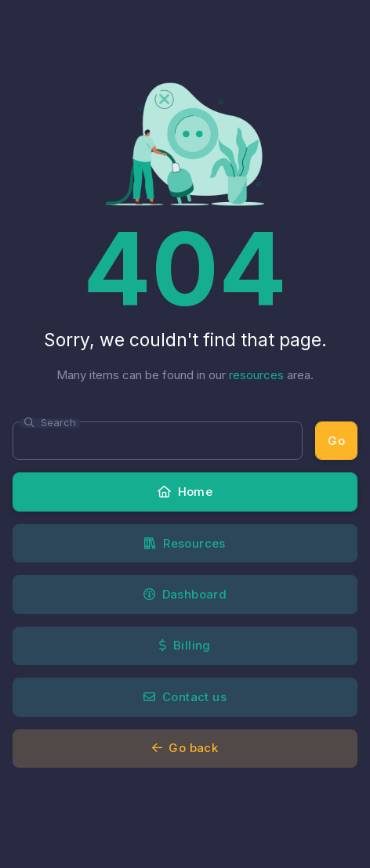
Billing (185, 645)
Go (336, 441)
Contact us (185, 697)
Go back (185, 748)
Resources (185, 543)
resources (256, 375)
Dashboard (185, 594)
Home (185, 492)
